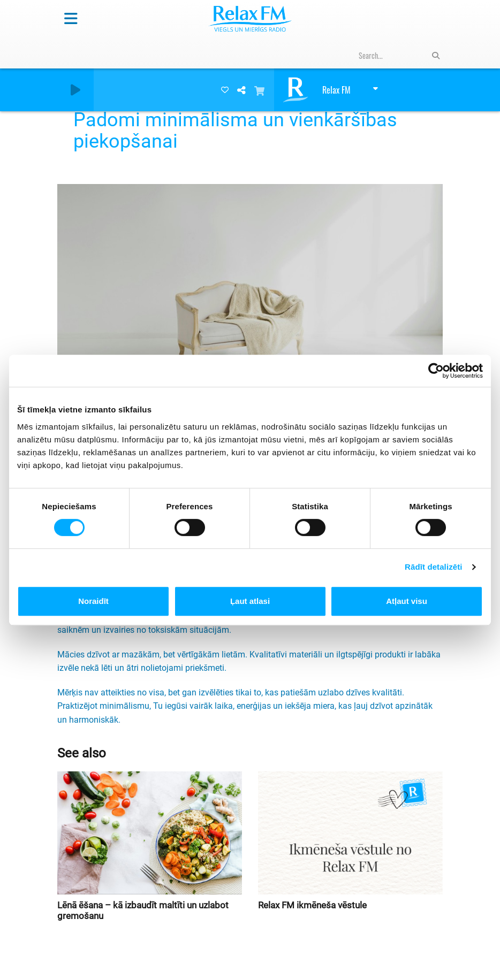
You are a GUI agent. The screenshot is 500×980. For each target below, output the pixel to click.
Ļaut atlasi (250, 601)
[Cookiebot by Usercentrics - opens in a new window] (436, 371)
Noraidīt (93, 601)
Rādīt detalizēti (433, 567)
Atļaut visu (407, 601)
